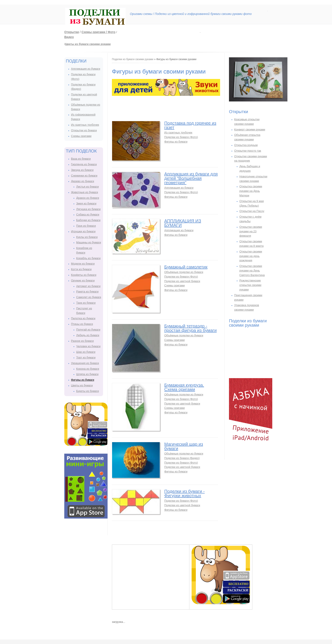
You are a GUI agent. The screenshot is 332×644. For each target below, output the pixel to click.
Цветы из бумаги (82, 385)
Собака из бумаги (88, 214)
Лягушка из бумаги (88, 209)
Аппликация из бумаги (86, 69)
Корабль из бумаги (88, 258)
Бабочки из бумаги (88, 220)
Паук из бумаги (86, 226)
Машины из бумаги (89, 242)
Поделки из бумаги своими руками (133, 59)
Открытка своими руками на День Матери (251, 191)
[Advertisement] (211, 31)
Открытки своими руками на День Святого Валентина (252, 271)
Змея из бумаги (86, 203)
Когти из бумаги (81, 269)
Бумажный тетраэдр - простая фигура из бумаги (190, 328)
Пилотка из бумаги (83, 318)
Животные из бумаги (85, 192)
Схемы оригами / (94, 32)
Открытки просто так (248, 151)
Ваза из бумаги (81, 159)
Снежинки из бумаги (84, 176)
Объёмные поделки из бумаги (184, 272)
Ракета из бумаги (87, 291)
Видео (69, 37)
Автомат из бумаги (88, 286)
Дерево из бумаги (83, 181)
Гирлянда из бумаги (84, 164)
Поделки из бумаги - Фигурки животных (185, 493)
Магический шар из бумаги (184, 446)
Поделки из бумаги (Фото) (181, 137)
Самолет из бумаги (89, 297)
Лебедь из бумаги (88, 335)
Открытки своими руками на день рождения (251, 256)
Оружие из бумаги (83, 280)
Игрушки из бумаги (83, 231)
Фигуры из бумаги (83, 380)
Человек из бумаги (88, 346)
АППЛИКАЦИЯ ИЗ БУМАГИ (183, 223)
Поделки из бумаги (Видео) (182, 458)
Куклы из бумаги (87, 237)
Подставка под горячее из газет (190, 125)
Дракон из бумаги (88, 198)
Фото (112, 32)
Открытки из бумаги (84, 130)
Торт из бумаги (86, 357)
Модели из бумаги (83, 264)
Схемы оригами (81, 136)
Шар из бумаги (86, 352)
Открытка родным (246, 145)
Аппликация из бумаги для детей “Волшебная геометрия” (191, 178)
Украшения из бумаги (85, 363)
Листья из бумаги (87, 187)
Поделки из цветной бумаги (182, 281)
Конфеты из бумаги (84, 275)
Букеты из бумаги (88, 391)
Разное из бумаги (82, 341)
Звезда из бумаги (82, 170)
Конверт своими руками (250, 129)
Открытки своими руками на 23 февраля (251, 231)
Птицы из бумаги (82, 324)
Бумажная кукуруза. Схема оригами (184, 387)
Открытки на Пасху (252, 211)
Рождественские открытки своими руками (250, 285)
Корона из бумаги (88, 369)
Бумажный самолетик (186, 267)
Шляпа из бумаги (87, 374)
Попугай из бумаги (88, 330)
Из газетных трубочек (85, 125)
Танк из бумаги (86, 303)
